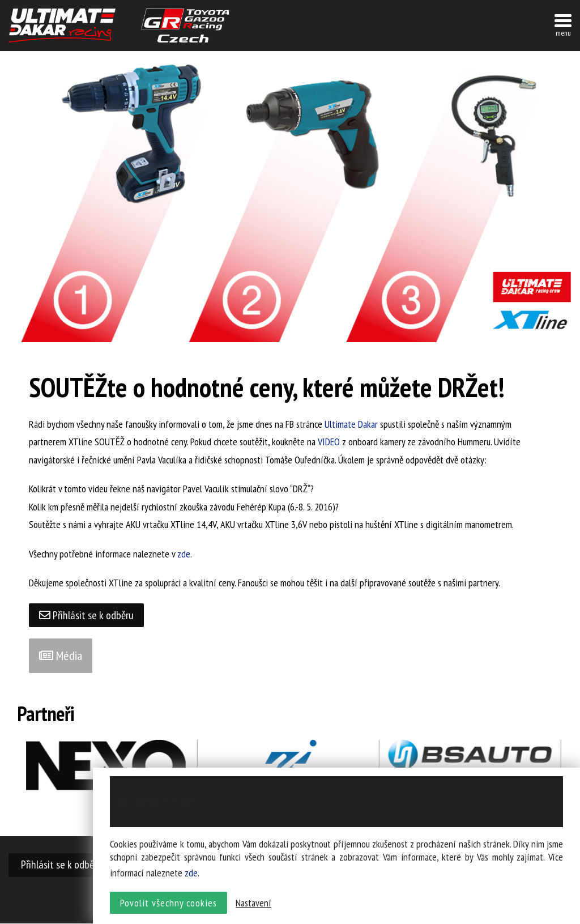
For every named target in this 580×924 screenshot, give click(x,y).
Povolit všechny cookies (169, 904)
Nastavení (253, 904)
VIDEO (329, 442)
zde (184, 554)
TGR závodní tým (185, 25)
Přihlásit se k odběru (87, 616)
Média (61, 656)
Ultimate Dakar (351, 424)
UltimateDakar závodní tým (62, 25)
